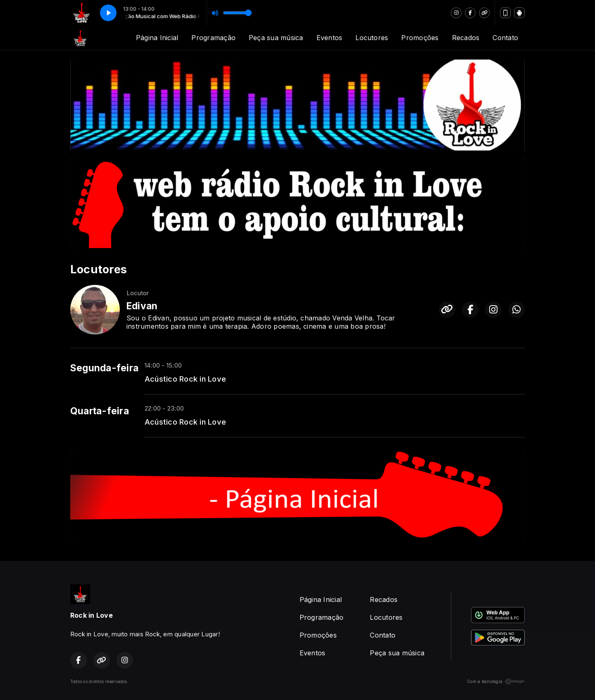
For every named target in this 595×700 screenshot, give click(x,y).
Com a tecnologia (496, 681)
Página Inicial (157, 38)
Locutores (372, 38)
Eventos (330, 38)
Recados (466, 38)
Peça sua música (276, 38)
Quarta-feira (100, 411)
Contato (505, 38)
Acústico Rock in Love (185, 379)
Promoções (420, 38)
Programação (213, 38)
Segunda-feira (104, 368)
